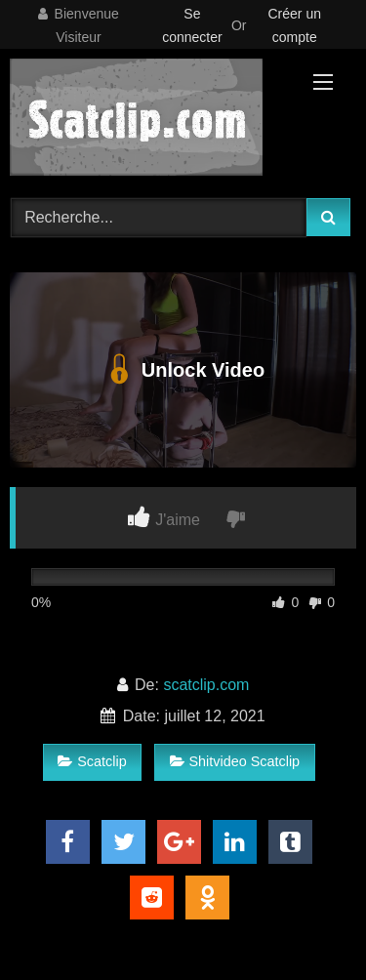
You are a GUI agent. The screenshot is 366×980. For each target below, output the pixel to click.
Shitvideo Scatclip (235, 761)
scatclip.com (206, 685)
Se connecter (192, 25)
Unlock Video (183, 370)
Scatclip (92, 761)
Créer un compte (295, 25)
